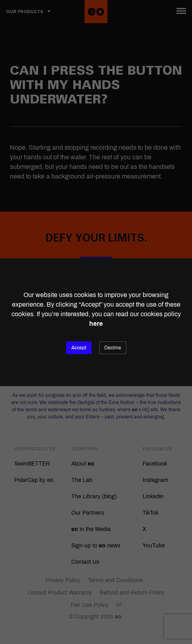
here (96, 324)
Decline (113, 348)
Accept (79, 348)
